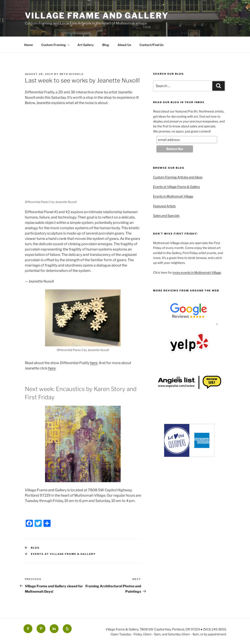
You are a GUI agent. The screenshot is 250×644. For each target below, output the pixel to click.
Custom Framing (56, 45)
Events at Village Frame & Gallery (63, 554)
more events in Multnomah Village (197, 272)
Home (29, 45)
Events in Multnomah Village (173, 196)
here (94, 363)
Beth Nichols (72, 74)
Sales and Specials (166, 216)
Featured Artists (164, 206)
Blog (106, 45)
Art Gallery (86, 45)
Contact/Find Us (152, 45)
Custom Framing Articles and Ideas (178, 177)
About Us (124, 45)
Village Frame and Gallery (97, 16)
